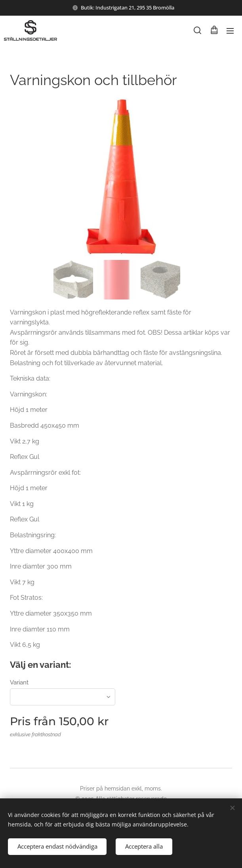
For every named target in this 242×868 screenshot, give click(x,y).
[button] (197, 30)
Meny (230, 31)
